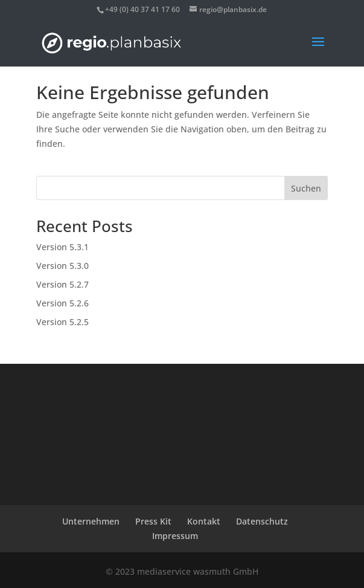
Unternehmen (91, 521)
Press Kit (153, 521)
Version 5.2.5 (62, 322)
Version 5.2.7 (62, 284)
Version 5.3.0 (62, 266)
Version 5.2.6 (62, 303)
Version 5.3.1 (62, 247)
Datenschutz (262, 521)
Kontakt (204, 521)
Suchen (306, 188)
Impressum (175, 536)
